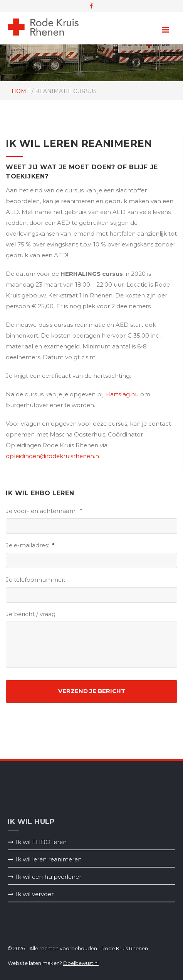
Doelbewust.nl (81, 963)
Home (21, 91)
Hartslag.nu (122, 394)
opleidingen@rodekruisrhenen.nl (53, 456)
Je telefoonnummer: (35, 580)
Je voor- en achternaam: (44, 511)
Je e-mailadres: (30, 545)
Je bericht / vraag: (31, 614)
